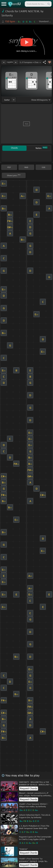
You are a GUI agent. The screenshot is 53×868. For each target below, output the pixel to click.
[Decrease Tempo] (4, 62)
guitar (7, 100)
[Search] (48, 4)
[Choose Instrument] (14, 100)
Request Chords (29, 789)
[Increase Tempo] (16, 62)
